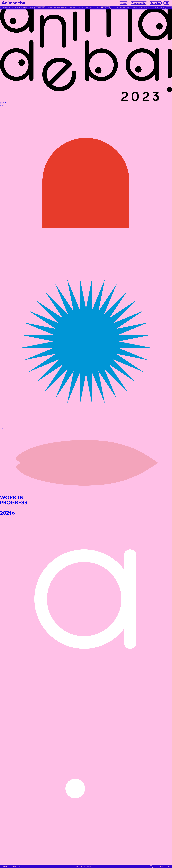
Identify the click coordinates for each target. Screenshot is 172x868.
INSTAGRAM (12, 866)
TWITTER (20, 866)
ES (167, 3)
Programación (139, 3)
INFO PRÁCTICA (153, 866)
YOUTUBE (5, 866)
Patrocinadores (165, 866)
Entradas (155, 3)
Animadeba (13, 3)
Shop (1, 428)
